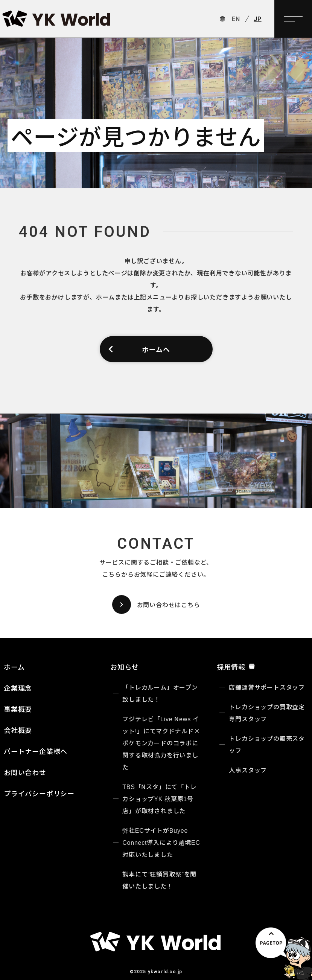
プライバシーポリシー (39, 793)
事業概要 (18, 709)
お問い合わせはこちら (156, 604)
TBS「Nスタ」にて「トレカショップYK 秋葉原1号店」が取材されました (160, 798)
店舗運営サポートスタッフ (267, 687)
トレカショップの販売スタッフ (267, 744)
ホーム (14, 667)
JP (258, 19)
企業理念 (18, 688)
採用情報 (236, 667)
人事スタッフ (248, 770)
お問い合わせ (25, 772)
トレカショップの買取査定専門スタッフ (267, 713)
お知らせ (124, 667)
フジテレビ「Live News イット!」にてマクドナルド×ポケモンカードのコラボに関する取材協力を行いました (161, 743)
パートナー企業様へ (36, 751)
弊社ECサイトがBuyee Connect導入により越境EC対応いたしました (161, 842)
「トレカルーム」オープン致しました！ (160, 693)
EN (236, 19)
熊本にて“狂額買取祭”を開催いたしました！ (159, 880)
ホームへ (139, 349)
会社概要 (18, 730)
